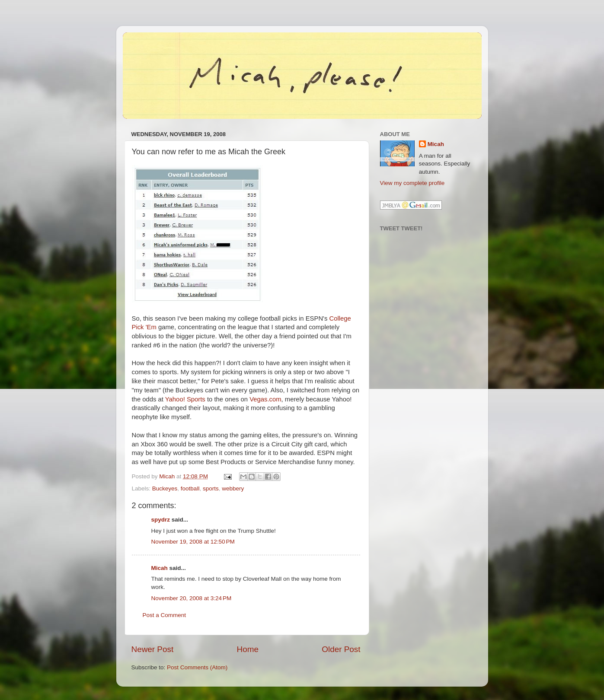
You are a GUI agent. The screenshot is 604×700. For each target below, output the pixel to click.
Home (248, 649)
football (190, 488)
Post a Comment (165, 615)
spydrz (161, 520)
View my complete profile (412, 183)
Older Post (341, 649)
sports (211, 488)
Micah (160, 568)
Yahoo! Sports (185, 399)
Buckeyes (165, 488)
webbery (233, 488)
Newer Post (153, 649)
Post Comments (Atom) (197, 667)
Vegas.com (265, 399)
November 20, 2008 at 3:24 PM (192, 598)
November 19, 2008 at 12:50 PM (193, 542)
